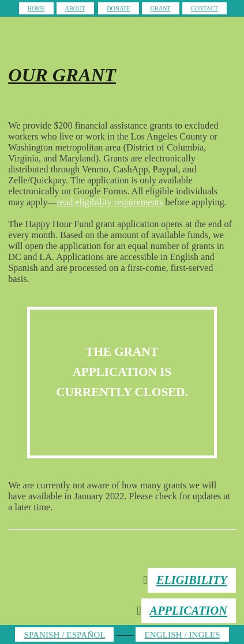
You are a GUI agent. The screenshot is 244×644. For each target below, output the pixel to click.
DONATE (119, 8)
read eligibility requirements (110, 202)
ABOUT (75, 8)
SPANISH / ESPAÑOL (64, 634)
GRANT (161, 8)
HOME (36, 8)
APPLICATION (189, 611)
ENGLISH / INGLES (182, 634)
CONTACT (204, 8)
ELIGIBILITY (192, 580)
